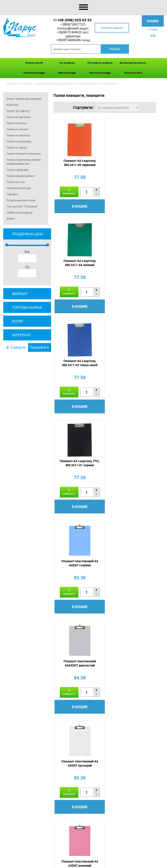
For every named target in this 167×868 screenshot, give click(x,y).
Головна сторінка (19, 83)
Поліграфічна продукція (100, 63)
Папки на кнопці (17, 123)
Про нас (36, 863)
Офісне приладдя (67, 73)
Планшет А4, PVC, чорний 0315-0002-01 (79, 564)
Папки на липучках (18, 135)
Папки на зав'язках (18, 117)
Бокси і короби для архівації (24, 99)
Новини (90, 863)
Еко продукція (67, 63)
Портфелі (12, 194)
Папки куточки (16, 182)
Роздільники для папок (21, 200)
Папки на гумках (17, 147)
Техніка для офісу (133, 73)
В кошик (79, 206)
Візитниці (12, 105)
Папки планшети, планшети (24, 154)
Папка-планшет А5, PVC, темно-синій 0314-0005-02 (131, 665)
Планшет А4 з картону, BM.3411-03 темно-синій (79, 263)
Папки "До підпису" (18, 111)
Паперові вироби (34, 63)
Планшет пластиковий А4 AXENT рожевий (131, 464)
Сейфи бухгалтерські (19, 212)
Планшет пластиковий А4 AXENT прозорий (79, 464)
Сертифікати (108, 863)
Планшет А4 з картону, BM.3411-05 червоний (79, 163)
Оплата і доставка (58, 863)
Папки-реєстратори (19, 188)
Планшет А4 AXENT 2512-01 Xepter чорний (79, 665)
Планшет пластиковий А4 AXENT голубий (79, 364)
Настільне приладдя (100, 73)
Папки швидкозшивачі (21, 176)
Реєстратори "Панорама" (22, 206)
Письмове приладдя (34, 73)
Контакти (128, 863)
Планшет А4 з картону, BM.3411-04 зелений (131, 163)
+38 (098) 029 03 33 (74, 20)
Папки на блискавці (19, 141)
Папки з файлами (18, 170)
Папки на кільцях (17, 129)
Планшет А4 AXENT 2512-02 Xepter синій (131, 564)
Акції (78, 863)
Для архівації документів (133, 63)
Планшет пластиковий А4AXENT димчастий (131, 364)
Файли (11, 219)
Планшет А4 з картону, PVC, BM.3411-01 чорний (131, 263)
